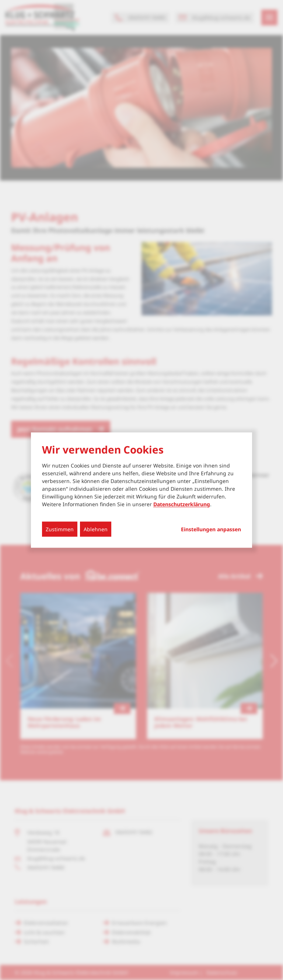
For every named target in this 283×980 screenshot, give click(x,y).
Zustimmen (60, 529)
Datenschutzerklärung (182, 504)
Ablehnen (96, 529)
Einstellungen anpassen (211, 529)
